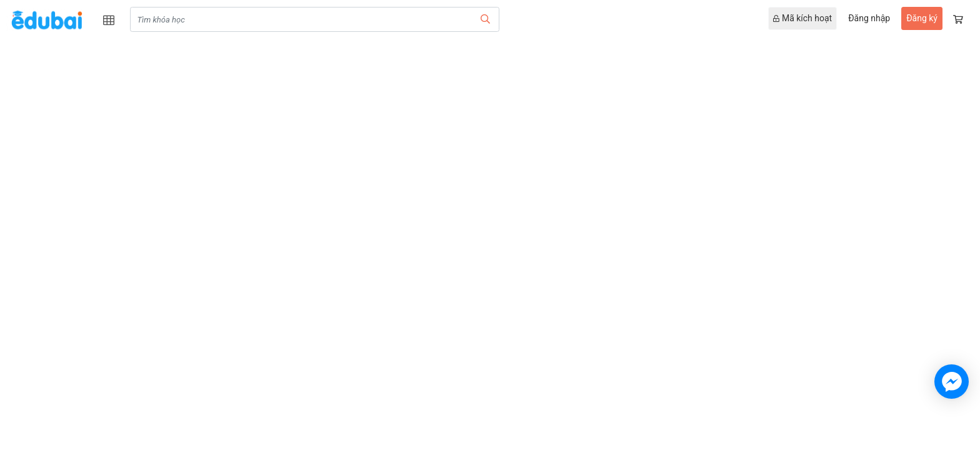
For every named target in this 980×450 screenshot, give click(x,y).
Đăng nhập (869, 18)
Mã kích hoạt (802, 18)
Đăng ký (922, 18)
